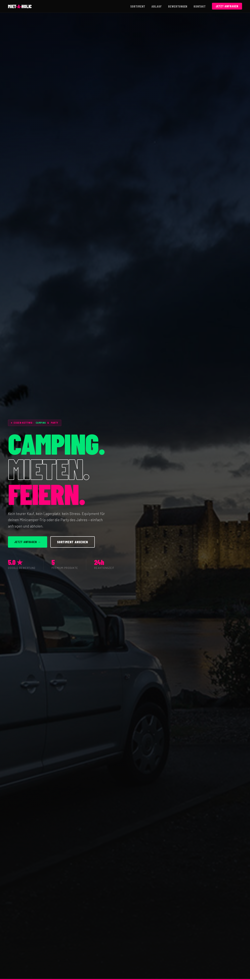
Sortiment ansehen (73, 542)
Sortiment (138, 6)
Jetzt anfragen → (28, 542)
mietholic (20, 6)
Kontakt (200, 6)
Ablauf (157, 6)
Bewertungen (178, 6)
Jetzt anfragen (227, 6)
